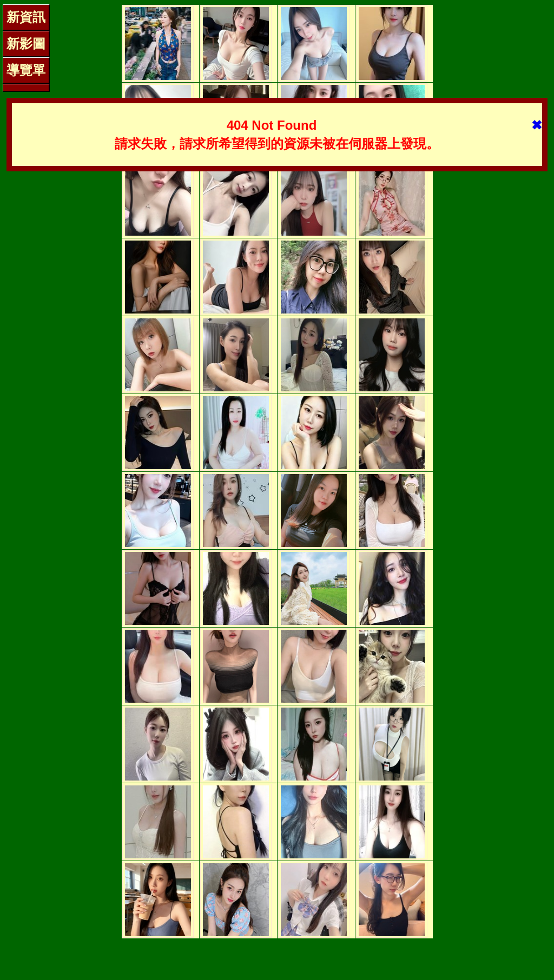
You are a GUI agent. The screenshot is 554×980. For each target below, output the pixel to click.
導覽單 (26, 70)
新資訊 (26, 17)
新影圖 (26, 44)
